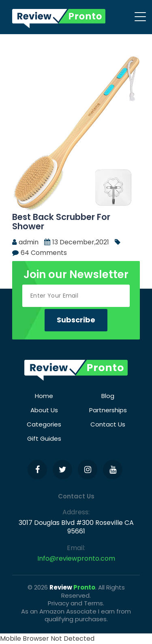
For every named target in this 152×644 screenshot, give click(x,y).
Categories (44, 424)
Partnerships (108, 410)
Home (44, 396)
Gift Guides (44, 438)
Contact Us (108, 424)
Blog (108, 396)
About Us (44, 410)
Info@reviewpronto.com (76, 558)
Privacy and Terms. (76, 603)
